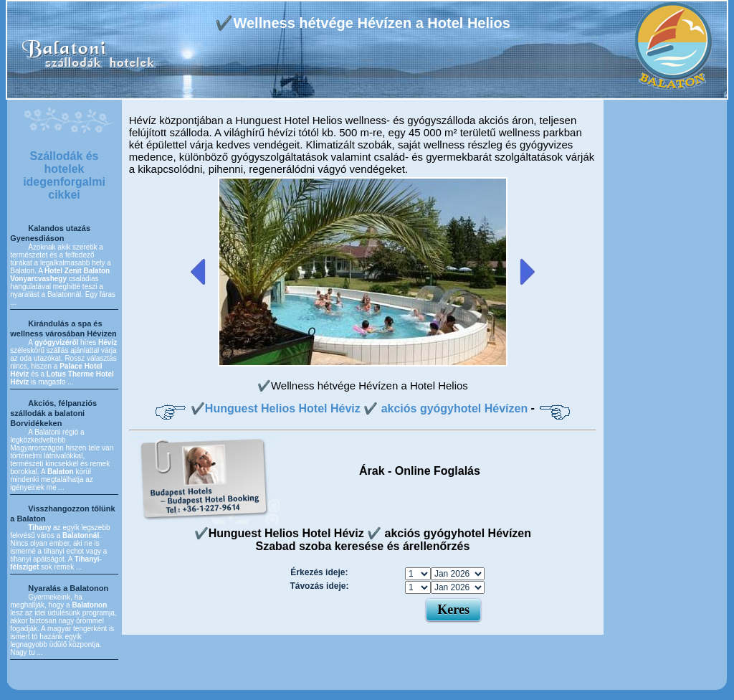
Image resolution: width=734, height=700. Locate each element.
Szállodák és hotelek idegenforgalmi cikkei (64, 175)
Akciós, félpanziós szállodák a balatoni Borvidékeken (53, 413)
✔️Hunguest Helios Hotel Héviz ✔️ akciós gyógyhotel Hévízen (359, 408)
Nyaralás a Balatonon (68, 588)
